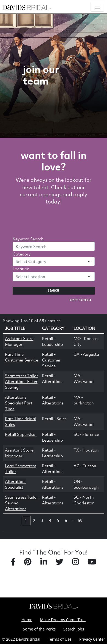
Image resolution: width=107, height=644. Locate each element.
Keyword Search (28, 239)
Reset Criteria (80, 300)
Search (54, 290)
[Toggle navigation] (97, 7)
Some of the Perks (39, 629)
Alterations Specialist (16, 484)
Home (27, 620)
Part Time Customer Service (22, 357)
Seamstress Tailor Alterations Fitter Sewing (22, 381)
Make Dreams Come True (63, 620)
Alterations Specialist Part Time (19, 403)
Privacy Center (92, 639)
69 (80, 520)
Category (22, 254)
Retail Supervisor (21, 434)
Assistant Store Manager (19, 341)
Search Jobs (74, 629)
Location (21, 269)
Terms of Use (60, 639)
